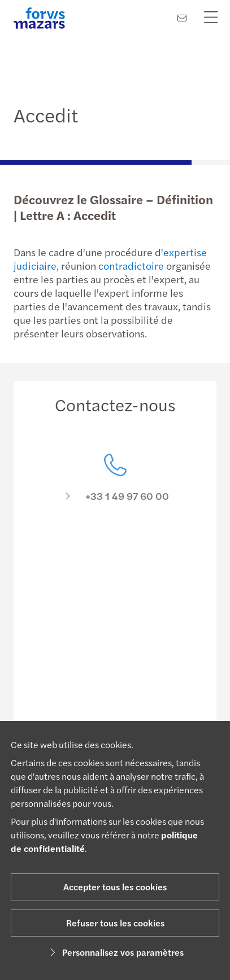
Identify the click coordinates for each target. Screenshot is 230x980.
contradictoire (131, 265)
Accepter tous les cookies (115, 887)
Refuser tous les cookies (115, 923)
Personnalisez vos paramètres (115, 952)
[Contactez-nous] (182, 18)
